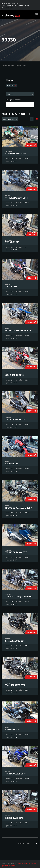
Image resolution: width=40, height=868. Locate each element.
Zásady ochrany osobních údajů (27, 863)
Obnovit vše (11, 86)
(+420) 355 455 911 (9, 8)
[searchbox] (8, 105)
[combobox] (20, 94)
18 (35, 844)
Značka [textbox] (10, 94)
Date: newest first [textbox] (9, 119)
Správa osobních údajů (9, 866)
